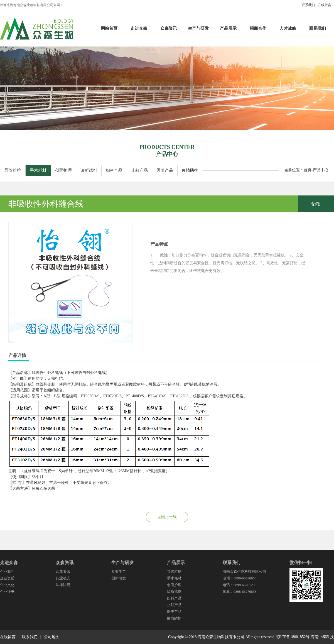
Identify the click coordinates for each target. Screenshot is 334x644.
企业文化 (7, 585)
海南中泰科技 (322, 637)
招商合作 (258, 28)
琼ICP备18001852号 (293, 637)
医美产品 (165, 170)
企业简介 (7, 571)
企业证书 (7, 592)
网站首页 (109, 28)
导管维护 (13, 170)
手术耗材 (38, 170)
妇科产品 (114, 170)
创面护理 (63, 170)
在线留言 (325, 5)
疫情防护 (190, 170)
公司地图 (52, 637)
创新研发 (119, 578)
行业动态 (63, 578)
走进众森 (139, 28)
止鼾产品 (139, 170)
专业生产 (119, 571)
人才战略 (288, 28)
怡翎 (316, 204)
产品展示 (228, 28)
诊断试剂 (89, 170)
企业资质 (7, 578)
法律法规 (63, 585)
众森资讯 (169, 28)
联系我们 (308, 5)
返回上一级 (167, 517)
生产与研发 (198, 28)
